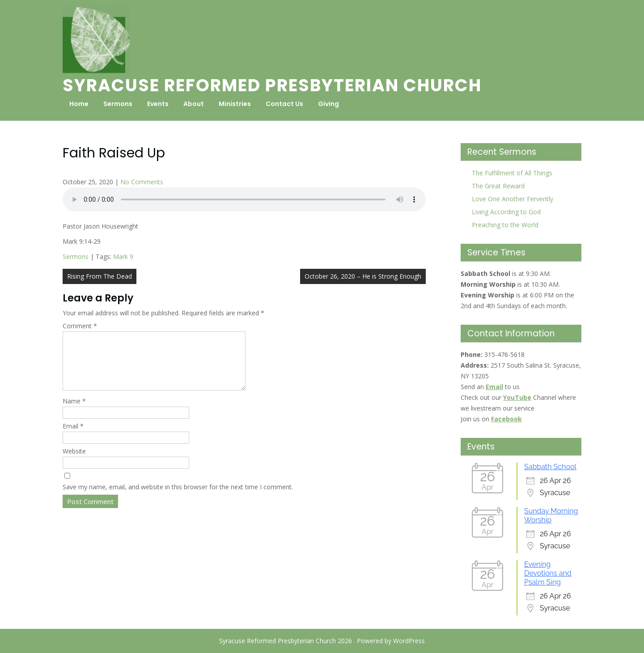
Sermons (118, 104)
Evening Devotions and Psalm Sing (548, 573)
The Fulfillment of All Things (512, 173)
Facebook (506, 419)
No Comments (142, 182)
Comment (80, 326)
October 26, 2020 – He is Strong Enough (363, 276)
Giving (328, 104)
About (194, 104)
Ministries (235, 104)
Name (74, 412)
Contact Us (284, 104)
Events (158, 104)
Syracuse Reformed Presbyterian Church (272, 85)
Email (73, 437)
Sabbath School (550, 467)
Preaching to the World (505, 225)
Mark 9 (123, 257)
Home (79, 104)
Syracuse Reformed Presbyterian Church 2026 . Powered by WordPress (322, 641)
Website (74, 462)
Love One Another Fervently (513, 199)
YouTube (517, 397)
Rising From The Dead (100, 276)
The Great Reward (498, 186)
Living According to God (506, 212)
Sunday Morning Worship (551, 515)
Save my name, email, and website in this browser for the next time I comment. (178, 498)
